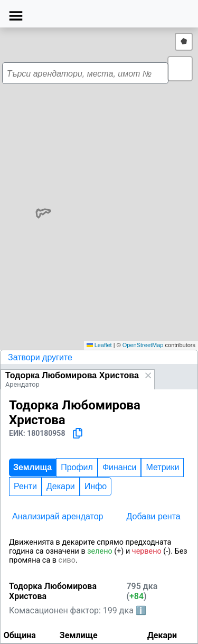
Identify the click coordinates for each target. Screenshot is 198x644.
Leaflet (99, 345)
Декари (61, 486)
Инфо (96, 486)
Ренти (25, 486)
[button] (180, 69)
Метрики (162, 467)
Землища (32, 467)
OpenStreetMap (143, 345)
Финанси (120, 467)
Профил (77, 467)
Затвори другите (40, 357)
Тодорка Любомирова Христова (72, 375)
